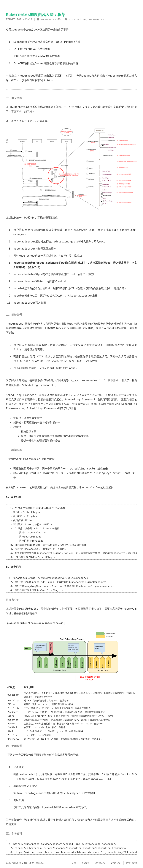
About (85, 862)
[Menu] (136, 8)
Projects (132, 862)
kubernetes (96, 19)
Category (100, 862)
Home (74, 862)
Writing (116, 862)
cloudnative (77, 19)
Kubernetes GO (51, 19)
